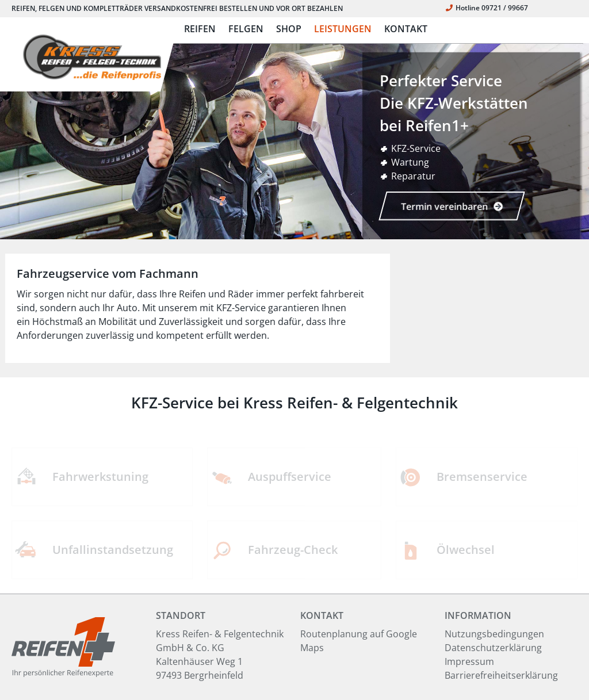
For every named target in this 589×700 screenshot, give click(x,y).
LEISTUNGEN (343, 29)
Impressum (469, 661)
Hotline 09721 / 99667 (487, 8)
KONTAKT (406, 29)
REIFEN (200, 29)
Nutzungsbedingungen (494, 634)
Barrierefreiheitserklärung (501, 675)
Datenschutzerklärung (493, 648)
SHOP (289, 29)
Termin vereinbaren (452, 206)
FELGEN (246, 29)
